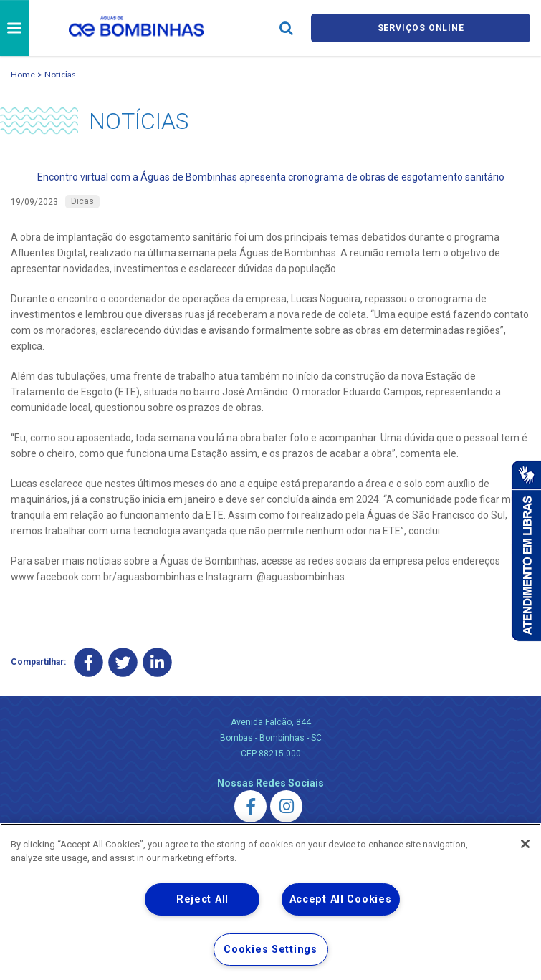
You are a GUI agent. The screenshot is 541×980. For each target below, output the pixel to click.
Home (23, 74)
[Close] (525, 844)
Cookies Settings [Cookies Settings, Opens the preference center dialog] (270, 950)
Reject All (202, 899)
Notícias (60, 74)
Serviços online (421, 28)
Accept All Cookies (341, 899)
